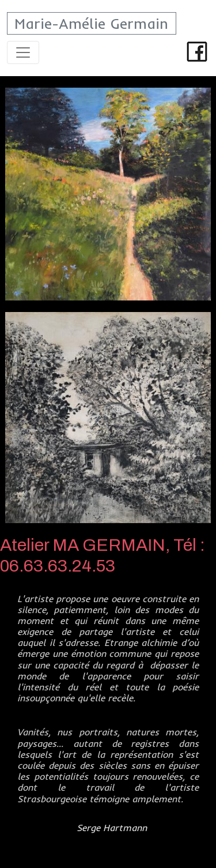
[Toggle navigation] (23, 52)
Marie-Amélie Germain (91, 23)
